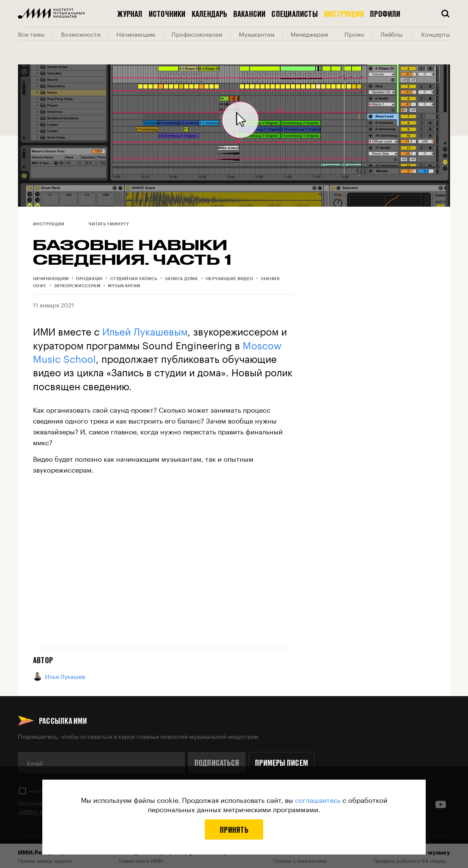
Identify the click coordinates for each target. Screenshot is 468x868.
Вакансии (250, 13)
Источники (167, 13)
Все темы (31, 34)
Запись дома (181, 278)
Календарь (209, 13)
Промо (354, 34)
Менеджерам (309, 34)
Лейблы (391, 34)
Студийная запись (134, 278)
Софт (40, 286)
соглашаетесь (318, 799)
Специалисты (294, 13)
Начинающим (136, 34)
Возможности (81, 34)
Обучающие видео (230, 278)
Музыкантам (257, 34)
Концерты (436, 34)
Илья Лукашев (59, 676)
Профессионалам (197, 34)
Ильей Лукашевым (145, 330)
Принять (234, 829)
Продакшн (89, 278)
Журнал (130, 13)
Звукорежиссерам (77, 286)
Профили (385, 13)
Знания (270, 278)
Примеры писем (282, 762)
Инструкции (344, 13)
